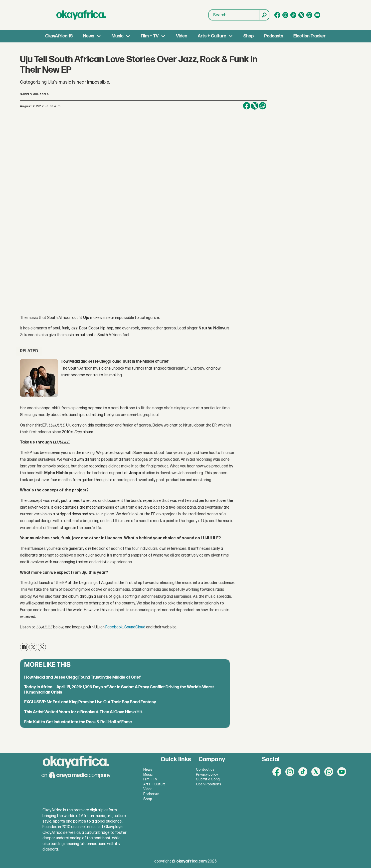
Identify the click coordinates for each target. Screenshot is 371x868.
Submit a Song (208, 779)
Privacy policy (207, 775)
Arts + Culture (212, 36)
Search (209, 10)
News (89, 36)
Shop (249, 36)
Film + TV (150, 36)
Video (182, 36)
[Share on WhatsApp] (263, 106)
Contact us (205, 770)
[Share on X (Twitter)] (255, 106)
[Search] (264, 15)
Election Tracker (309, 36)
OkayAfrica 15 (59, 36)
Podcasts (274, 36)
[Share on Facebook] (247, 106)
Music (118, 36)
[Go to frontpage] (81, 15)
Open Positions (209, 784)
